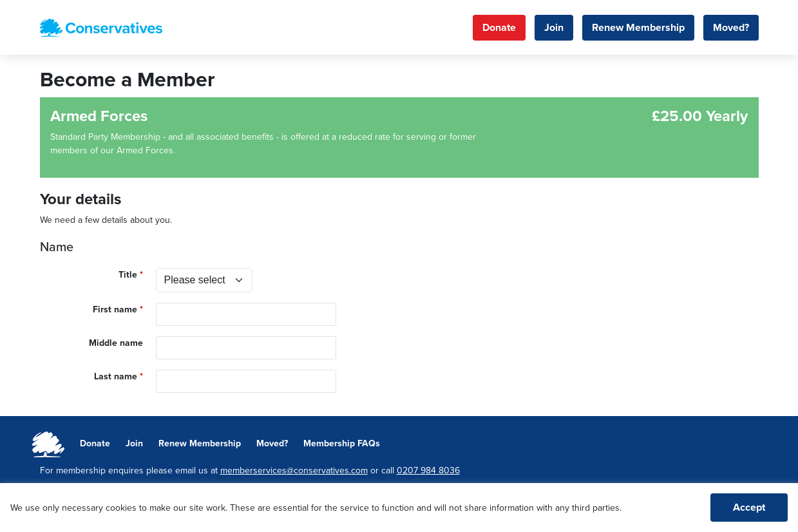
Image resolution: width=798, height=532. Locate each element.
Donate (499, 28)
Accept (749, 508)
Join (554, 28)
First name (115, 309)
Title (128, 275)
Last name (116, 376)
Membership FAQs (342, 443)
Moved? (731, 28)
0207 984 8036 (428, 470)
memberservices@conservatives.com (294, 470)
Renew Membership (638, 28)
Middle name (116, 343)
